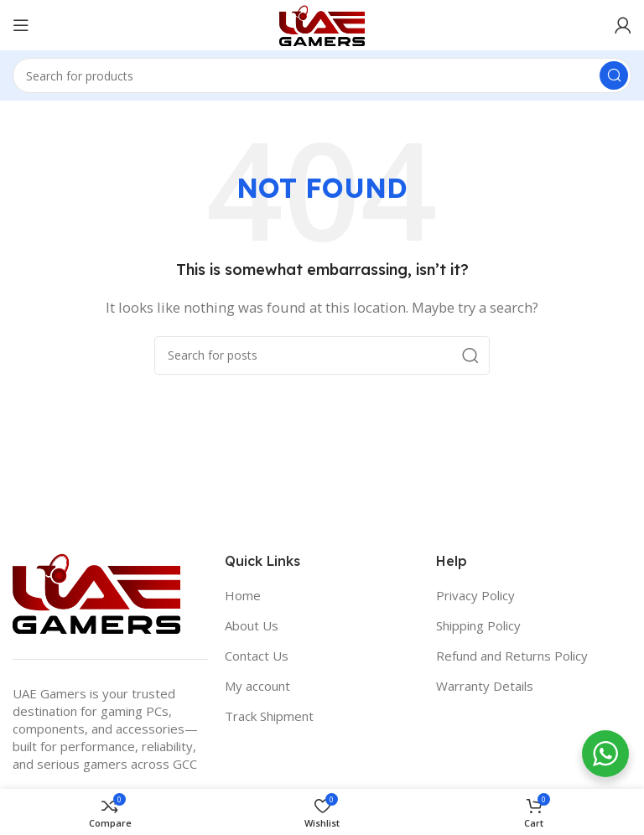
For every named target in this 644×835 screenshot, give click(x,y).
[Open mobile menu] (21, 25)
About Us (252, 625)
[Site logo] (322, 23)
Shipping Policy (478, 625)
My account (257, 686)
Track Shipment (269, 716)
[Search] (322, 75)
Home (243, 595)
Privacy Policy (475, 595)
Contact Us (257, 656)
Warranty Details (485, 686)
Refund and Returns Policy (512, 656)
